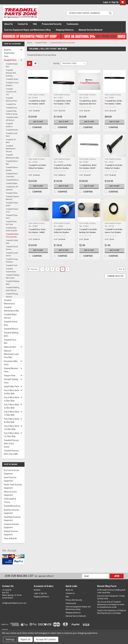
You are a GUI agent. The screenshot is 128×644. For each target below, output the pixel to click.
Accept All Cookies (46, 639)
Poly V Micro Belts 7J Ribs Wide (12, 413)
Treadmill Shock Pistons (12, 248)
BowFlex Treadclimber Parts (9, 53)
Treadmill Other (12, 193)
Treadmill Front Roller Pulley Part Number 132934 (37, 168)
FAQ (35, 24)
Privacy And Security (52, 24)
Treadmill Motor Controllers (12, 175)
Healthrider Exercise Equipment (12, 519)
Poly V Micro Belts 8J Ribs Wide (12, 421)
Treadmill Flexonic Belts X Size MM (11, 452)
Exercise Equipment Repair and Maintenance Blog (27, 30)
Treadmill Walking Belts (13, 283)
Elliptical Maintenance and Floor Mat (11, 354)
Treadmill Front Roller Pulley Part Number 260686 (63, 232)
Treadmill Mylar (12, 183)
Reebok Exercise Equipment (11, 533)
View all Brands (10, 538)
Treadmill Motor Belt (12, 163)
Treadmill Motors (12, 180)
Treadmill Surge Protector (12, 261)
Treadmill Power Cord (12, 210)
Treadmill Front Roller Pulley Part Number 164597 (114, 168)
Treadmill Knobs (12, 130)
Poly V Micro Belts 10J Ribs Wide (12, 428)
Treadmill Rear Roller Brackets (12, 229)
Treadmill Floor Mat (10, 342)
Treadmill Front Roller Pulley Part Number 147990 (63, 168)
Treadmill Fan (11, 104)
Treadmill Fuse (11, 108)
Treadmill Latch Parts (12, 135)
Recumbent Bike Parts (11, 363)
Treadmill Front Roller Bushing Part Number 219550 (88, 232)
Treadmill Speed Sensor (12, 254)
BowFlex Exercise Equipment (11, 512)
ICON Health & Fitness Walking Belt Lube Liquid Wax (111, 591)
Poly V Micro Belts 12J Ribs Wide (12, 435)
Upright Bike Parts (11, 386)
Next (122, 269)
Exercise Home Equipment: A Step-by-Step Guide (111, 597)
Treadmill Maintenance (9, 302)
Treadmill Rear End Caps (11, 223)
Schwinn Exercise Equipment (11, 526)
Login (106, 2)
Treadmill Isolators (9, 125)
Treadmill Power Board (12, 204)
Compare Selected (115, 276)
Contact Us (23, 24)
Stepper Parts (10, 376)
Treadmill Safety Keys (12, 242)
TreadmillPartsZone (12, 506)
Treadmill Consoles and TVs (11, 92)
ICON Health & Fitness (10, 501)
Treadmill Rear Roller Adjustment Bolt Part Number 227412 (88, 104)
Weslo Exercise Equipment (10, 493)
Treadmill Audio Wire (12, 65)
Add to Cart (38, 122)
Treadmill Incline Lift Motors (12, 119)
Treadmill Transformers (11, 270)
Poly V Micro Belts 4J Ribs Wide (12, 392)
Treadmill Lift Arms (11, 141)
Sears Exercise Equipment (10, 479)
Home (29, 43)
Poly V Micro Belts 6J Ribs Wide (12, 406)
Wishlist (37, 590)
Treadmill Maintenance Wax (12, 156)
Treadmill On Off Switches (12, 188)
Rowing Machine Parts (11, 370)
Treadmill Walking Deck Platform (13, 289)
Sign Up (115, 2)
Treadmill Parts (10, 60)
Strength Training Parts (11, 381)
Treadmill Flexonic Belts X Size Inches (11, 444)
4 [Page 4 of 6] (58, 269)
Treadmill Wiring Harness (12, 295)
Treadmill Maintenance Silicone (11, 149)
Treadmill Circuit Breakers (12, 84)
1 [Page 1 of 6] (42, 269)
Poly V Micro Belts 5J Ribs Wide (12, 399)
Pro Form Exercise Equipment (12, 472)
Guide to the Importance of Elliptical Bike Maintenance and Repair (112, 612)
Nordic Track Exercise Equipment (13, 486)
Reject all (25, 639)
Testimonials (72, 24)
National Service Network (91, 30)
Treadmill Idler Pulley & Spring (12, 112)
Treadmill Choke (12, 79)
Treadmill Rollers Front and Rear (12, 236)
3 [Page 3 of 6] (52, 269)
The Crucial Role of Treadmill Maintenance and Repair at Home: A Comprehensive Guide (111, 605)
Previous (33, 269)
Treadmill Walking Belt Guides (13, 276)
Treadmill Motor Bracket (12, 169)
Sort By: (56, 63)
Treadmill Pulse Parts (12, 217)
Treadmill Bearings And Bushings (11, 73)
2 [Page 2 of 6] (47, 269)
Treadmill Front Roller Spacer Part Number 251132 (114, 232)
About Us (9, 24)
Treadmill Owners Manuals (12, 198)
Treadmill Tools (12, 265)
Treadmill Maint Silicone (10, 316)
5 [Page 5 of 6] (63, 269)
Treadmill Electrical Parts (11, 99)
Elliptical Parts (10, 347)
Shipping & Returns (65, 30)
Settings (10, 639)
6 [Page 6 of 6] (68, 269)
